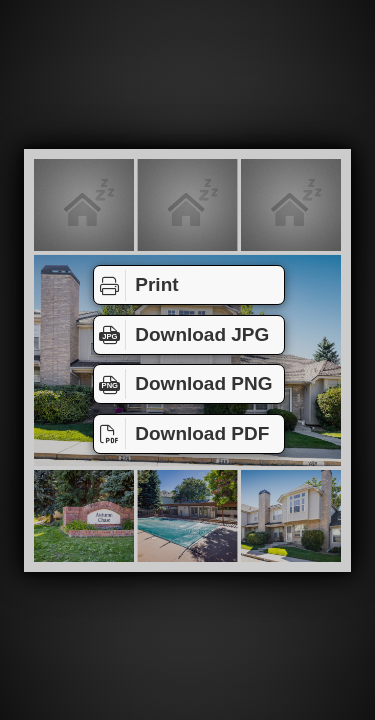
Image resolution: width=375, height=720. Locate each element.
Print (136, 285)
